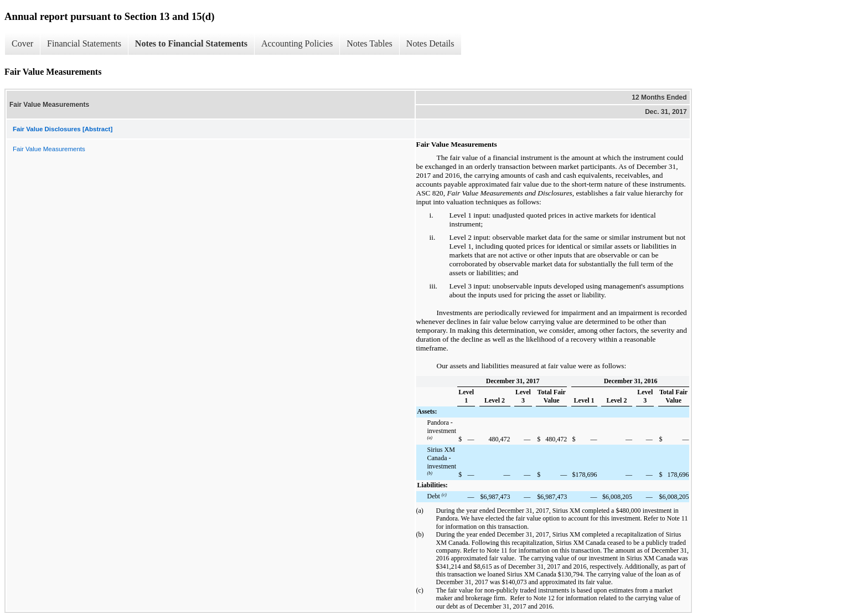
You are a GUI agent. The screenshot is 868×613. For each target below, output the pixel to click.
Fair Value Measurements (49, 149)
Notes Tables (370, 43)
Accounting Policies (297, 43)
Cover (22, 43)
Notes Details (430, 43)
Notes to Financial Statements (191, 43)
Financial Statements (84, 43)
